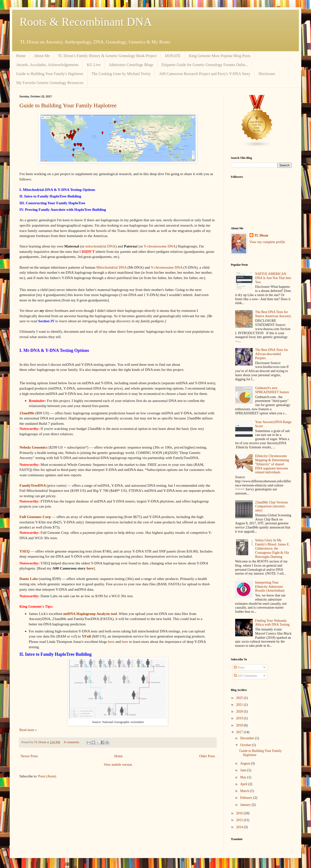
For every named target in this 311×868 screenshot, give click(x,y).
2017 (240, 732)
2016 (240, 813)
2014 (240, 827)
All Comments (246, 676)
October (246, 745)
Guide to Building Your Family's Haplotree (50, 74)
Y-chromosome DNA (160, 246)
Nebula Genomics (34, 447)
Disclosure (267, 74)
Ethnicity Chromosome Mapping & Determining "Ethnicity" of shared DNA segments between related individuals (272, 464)
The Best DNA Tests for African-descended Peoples (272, 354)
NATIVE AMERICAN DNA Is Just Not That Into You (273, 278)
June (244, 770)
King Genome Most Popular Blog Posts (220, 56)
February (247, 798)
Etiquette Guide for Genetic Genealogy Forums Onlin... (205, 65)
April (244, 784)
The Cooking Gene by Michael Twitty (121, 74)
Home (21, 56)
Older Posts (207, 756)
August (245, 763)
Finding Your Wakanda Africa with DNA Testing (272, 623)
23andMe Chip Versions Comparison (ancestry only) (272, 506)
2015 (240, 820)
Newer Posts (29, 756)
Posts (239, 668)
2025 (240, 698)
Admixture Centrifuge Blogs (131, 65)
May (244, 777)
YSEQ (25, 551)
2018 (240, 725)
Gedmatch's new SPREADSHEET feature (272, 390)
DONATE (173, 56)
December (247, 738)
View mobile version (118, 765)
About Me (42, 56)
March (245, 791)
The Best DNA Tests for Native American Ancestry (273, 314)
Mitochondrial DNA (111, 267)
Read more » (28, 730)
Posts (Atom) (47, 776)
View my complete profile (267, 242)
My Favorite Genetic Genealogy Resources (50, 83)
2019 (240, 718)
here (90, 568)
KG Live (94, 65)
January (246, 805)
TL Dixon (261, 235)
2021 (240, 705)
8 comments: (72, 742)
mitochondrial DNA (100, 246)
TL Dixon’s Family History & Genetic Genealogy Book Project (107, 56)
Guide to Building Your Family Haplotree (68, 105)
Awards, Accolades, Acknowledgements (47, 65)
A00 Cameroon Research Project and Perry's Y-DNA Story (205, 74)
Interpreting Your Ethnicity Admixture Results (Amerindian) (270, 587)
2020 (240, 711)
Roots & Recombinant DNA (86, 22)
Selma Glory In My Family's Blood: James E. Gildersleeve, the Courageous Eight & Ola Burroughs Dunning (272, 548)
